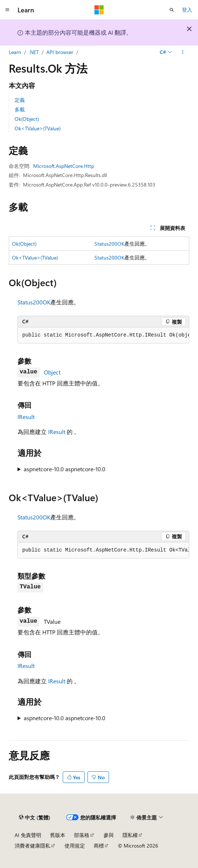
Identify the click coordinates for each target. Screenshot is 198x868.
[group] (103, 335)
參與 (109, 835)
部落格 (82, 835)
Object (52, 372)
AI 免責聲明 (28, 835)
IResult (26, 417)
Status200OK (109, 244)
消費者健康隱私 (32, 846)
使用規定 (75, 846)
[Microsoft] (99, 10)
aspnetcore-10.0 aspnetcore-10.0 (65, 469)
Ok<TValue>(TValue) (38, 128)
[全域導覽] (7, 10)
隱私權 (130, 835)
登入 (187, 10)
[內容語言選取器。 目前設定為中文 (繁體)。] (35, 817)
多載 (20, 109)
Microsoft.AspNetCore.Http (64, 166)
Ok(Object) (27, 119)
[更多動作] (183, 52)
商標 (99, 846)
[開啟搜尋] (172, 10)
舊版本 (58, 835)
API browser (60, 52)
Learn (15, 52)
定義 (20, 100)
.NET (34, 52)
